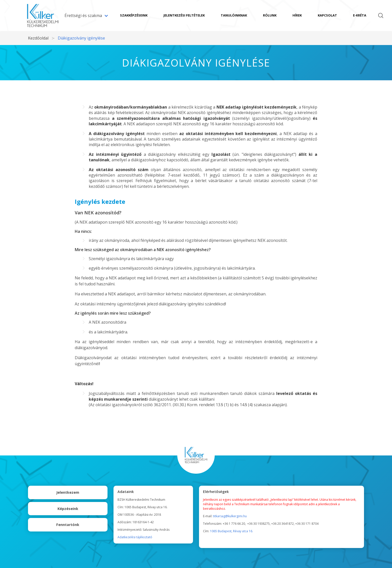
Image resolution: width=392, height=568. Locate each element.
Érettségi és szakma (83, 16)
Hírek (297, 15)
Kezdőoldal (38, 38)
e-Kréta (360, 15)
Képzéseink (68, 509)
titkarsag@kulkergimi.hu (230, 516)
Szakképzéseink (134, 15)
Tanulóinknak (234, 15)
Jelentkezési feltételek (184, 15)
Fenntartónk (68, 525)
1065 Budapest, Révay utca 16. (231, 531)
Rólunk (270, 15)
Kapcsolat (327, 15)
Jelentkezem (68, 492)
